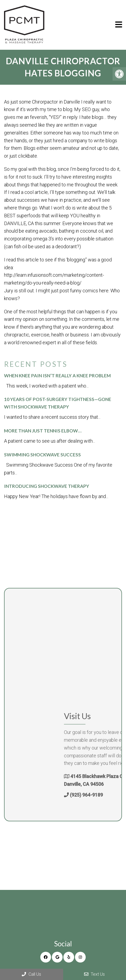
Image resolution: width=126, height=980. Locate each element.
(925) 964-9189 (105, 795)
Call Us (31, 974)
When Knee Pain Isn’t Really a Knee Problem (57, 376)
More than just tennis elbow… (43, 431)
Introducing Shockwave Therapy (47, 486)
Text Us (94, 974)
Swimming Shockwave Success (42, 455)
